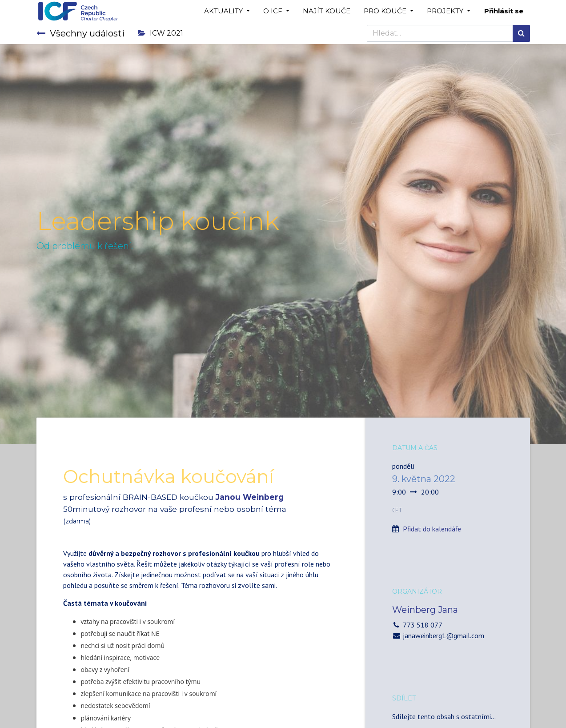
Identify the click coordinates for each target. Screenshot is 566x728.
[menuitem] (327, 11)
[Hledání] (521, 33)
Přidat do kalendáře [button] (432, 529)
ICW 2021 (161, 33)
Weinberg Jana (425, 610)
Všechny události (80, 33)
